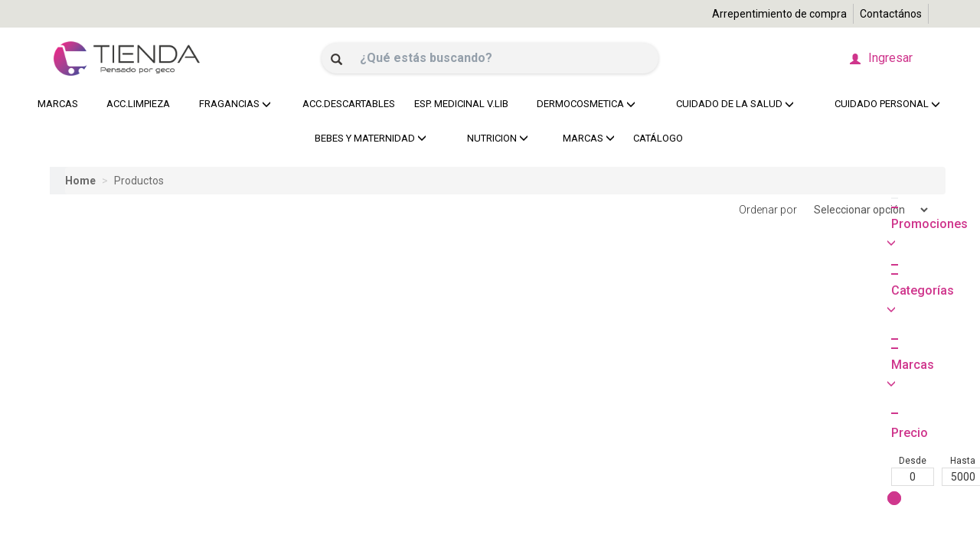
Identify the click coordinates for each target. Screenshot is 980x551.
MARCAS (58, 104)
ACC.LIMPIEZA (136, 104)
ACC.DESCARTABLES (345, 104)
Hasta (122, 329)
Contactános (891, 14)
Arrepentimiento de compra (779, 14)
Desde (71, 329)
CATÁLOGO (658, 138)
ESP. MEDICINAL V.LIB (457, 104)
